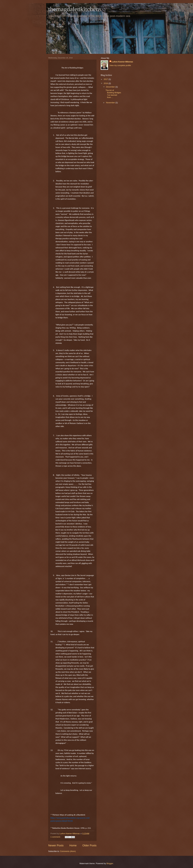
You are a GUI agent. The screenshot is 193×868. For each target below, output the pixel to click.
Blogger (110, 863)
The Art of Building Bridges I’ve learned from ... (113, 94)
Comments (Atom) (68, 851)
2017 (106, 79)
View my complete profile (120, 65)
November (111, 103)
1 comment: (56, 837)
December (111, 87)
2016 (106, 83)
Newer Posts (56, 845)
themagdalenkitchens (75, 9)
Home (73, 845)
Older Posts (89, 845)
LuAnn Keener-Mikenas (122, 62)
